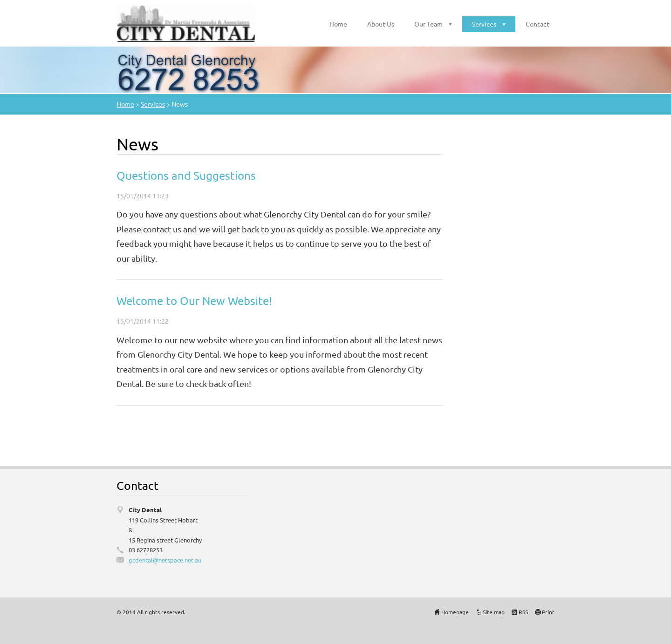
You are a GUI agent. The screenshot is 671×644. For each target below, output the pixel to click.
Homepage (455, 612)
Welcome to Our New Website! (194, 301)
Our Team (428, 24)
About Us (381, 24)
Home (338, 24)
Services (484, 24)
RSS (523, 612)
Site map (494, 612)
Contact (537, 24)
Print (548, 612)
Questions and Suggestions (186, 175)
